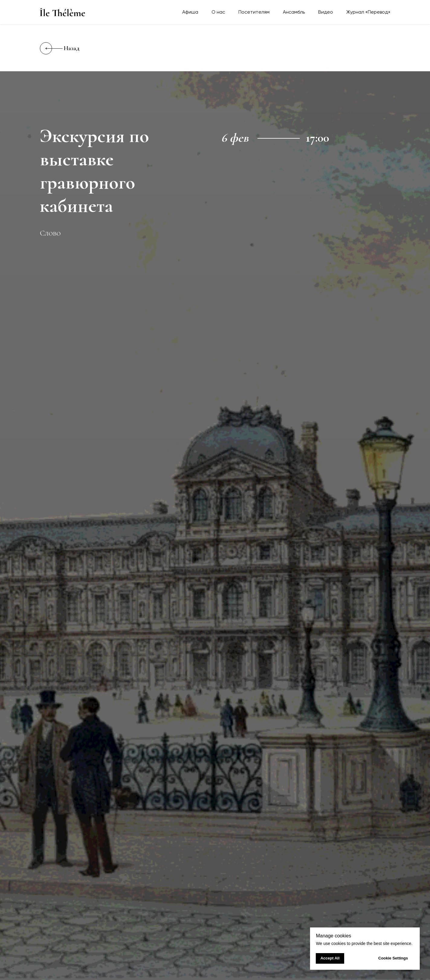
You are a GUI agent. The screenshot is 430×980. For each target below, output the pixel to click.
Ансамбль (294, 12)
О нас (218, 12)
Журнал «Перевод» (368, 12)
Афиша (190, 12)
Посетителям (254, 12)
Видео (326, 12)
